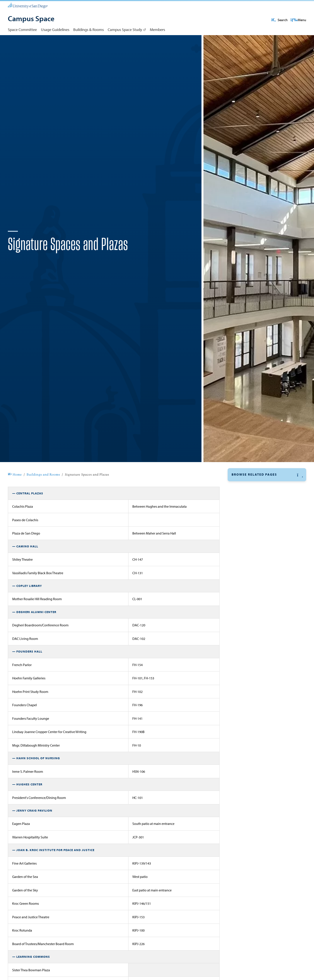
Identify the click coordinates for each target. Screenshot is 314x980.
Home (15, 489)
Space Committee (22, 29)
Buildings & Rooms (89, 29)
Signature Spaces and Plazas (255, 500)
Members (157, 29)
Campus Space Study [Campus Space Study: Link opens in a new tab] (125, 29)
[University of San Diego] (28, 5)
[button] (267, 489)
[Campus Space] (31, 19)
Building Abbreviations (251, 520)
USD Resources (271, 20)
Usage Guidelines (55, 29)
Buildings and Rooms (43, 489)
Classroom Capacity (248, 510)
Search (298, 20)
